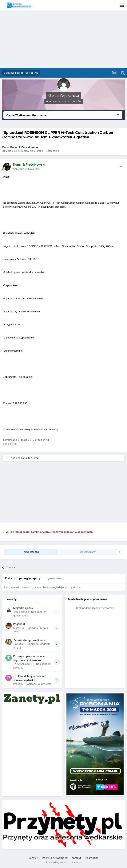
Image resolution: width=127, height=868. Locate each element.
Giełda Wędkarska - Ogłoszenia (40, 151)
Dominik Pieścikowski (24, 147)
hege (14, 458)
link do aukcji (26, 377)
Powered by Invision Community (64, 862)
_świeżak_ (19, 644)
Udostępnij (31, 552)
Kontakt (76, 858)
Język (34, 858)
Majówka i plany (23, 608)
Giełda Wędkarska (64, 95)
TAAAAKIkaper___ (24, 664)
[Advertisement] (63, 40)
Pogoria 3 (19, 624)
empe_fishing (21, 612)
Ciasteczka (91, 858)
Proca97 (18, 684)
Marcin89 (19, 628)
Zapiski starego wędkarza (29, 640)
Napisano (27, 169)
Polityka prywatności (55, 858)
